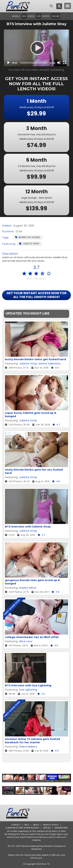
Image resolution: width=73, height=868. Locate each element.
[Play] (36, 48)
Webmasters (61, 828)
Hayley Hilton (28, 588)
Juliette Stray (29, 244)
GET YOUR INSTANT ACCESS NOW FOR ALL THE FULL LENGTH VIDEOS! (36, 295)
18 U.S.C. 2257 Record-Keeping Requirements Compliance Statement (36, 848)
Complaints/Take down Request (22, 828)
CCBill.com (55, 855)
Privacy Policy (51, 825)
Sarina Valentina (49, 364)
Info (27, 825)
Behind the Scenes (28, 237)
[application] (36, 48)
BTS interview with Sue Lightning (28, 685)
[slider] (34, 63)
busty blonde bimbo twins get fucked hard (35, 359)
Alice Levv (26, 641)
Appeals (47, 828)
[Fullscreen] (64, 63)
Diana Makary (28, 747)
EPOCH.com (36, 858)
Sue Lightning (28, 690)
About (36, 825)
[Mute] (59, 63)
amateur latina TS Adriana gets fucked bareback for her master (32, 741)
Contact (16, 825)
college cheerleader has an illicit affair (32, 637)
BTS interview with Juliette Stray (28, 527)
